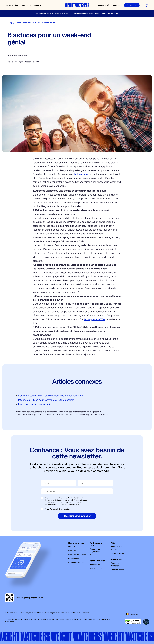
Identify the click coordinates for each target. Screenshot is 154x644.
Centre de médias (117, 570)
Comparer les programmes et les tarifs (97, 552)
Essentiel (72, 547)
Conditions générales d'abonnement (57, 613)
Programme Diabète (76, 562)
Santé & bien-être (24, 23)
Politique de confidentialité (80, 613)
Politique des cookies (12, 613)
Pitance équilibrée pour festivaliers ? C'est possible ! (47, 400)
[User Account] (146, 5)
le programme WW (95, 319)
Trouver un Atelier (117, 553)
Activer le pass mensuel (116, 548)
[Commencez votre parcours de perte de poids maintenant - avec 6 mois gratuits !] (77, 13)
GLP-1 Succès (74, 558)
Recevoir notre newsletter (77, 516)
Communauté (103, 5)
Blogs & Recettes (96, 568)
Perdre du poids (11, 5)
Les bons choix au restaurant (34, 404)
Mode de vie (50, 23)
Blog (10, 23)
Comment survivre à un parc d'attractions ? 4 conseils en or (51, 396)
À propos (116, 5)
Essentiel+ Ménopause (77, 554)
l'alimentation (82, 174)
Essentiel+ (72, 550)
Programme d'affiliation (115, 564)
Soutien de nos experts (31, 5)
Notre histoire (95, 564)
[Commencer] (132, 5)
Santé (38, 23)
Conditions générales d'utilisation (32, 613)
